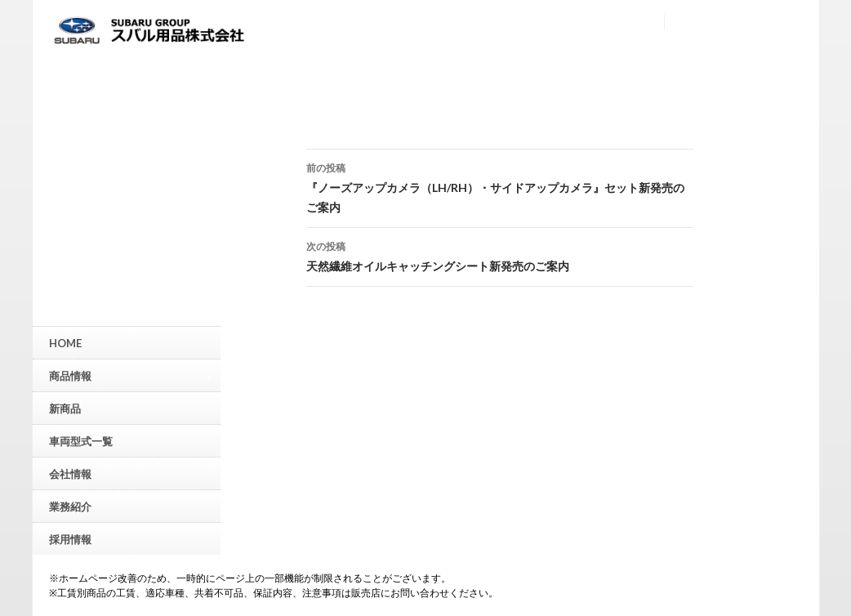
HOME (65, 343)
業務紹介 (70, 507)
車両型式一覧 (81, 441)
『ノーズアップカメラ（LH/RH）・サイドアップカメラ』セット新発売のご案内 (500, 186)
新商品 (65, 408)
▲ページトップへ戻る (839, 481)
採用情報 (70, 539)
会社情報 (70, 474)
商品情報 (131, 375)
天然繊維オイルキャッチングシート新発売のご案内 (500, 255)
